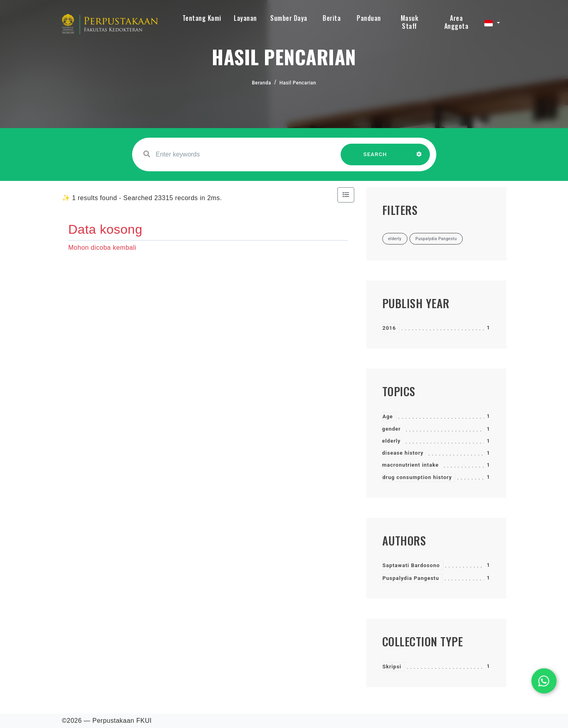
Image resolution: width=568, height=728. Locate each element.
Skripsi (392, 667)
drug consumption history (417, 477)
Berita (332, 18)
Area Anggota (457, 22)
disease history (403, 453)
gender (392, 429)
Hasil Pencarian (298, 83)
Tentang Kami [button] (202, 18)
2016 (389, 328)
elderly (391, 441)
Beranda (261, 83)
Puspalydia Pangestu (411, 578)
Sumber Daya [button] (289, 18)
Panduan (369, 18)
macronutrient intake (410, 465)
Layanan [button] (245, 18)
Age (388, 416)
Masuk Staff (410, 22)
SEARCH (375, 158)
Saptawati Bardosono (411, 565)
